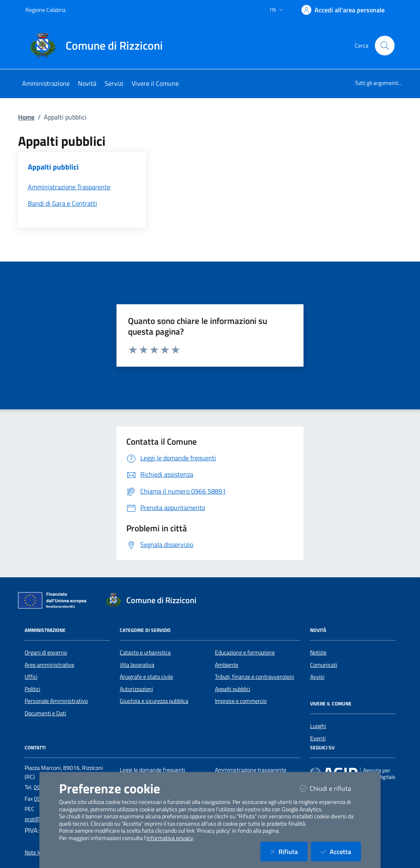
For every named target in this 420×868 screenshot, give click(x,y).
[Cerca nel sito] (385, 46)
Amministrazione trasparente (251, 770)
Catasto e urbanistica (145, 652)
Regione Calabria (46, 10)
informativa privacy (170, 838)
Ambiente (227, 665)
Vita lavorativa (137, 665)
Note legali (37, 852)
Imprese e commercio (241, 701)
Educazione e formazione (245, 652)
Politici (32, 689)
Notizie (318, 652)
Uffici (31, 677)
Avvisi (317, 677)
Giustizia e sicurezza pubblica (154, 701)
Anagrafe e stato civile (146, 677)
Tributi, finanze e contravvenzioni (255, 677)
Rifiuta (289, 851)
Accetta (341, 851)
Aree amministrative (49, 665)
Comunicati (324, 665)
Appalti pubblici (233, 689)
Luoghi (318, 726)
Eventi (318, 738)
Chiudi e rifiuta (330, 788)
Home (26, 117)
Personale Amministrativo (56, 701)
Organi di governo (46, 652)
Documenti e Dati (45, 713)
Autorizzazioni (136, 689)
